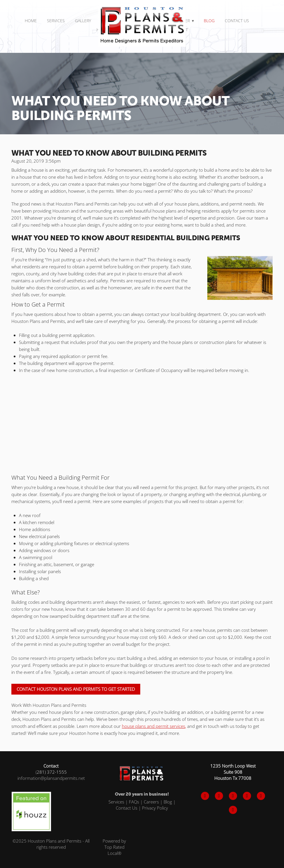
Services (116, 802)
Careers (151, 802)
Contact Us (237, 21)
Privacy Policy (155, 808)
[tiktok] (261, 796)
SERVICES (56, 21)
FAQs (134, 802)
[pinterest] (247, 796)
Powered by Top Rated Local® (114, 847)
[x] (219, 796)
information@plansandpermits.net (51, 778)
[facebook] (205, 796)
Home (31, 21)
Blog (209, 21)
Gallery (83, 21)
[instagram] (233, 796)
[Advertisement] (142, 420)
